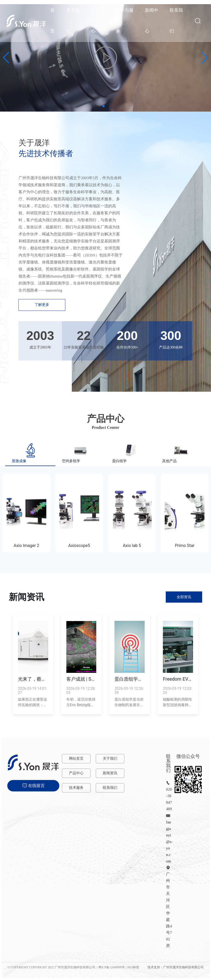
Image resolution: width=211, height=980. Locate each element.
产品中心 (76, 773)
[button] (104, 106)
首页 (52, 21)
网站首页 (76, 759)
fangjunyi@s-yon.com (169, 842)
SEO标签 (133, 967)
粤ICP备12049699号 (112, 967)
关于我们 (110, 759)
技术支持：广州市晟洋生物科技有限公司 (176, 967)
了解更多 (42, 305)
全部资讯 (184, 597)
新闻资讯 (110, 773)
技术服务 (76, 788)
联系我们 (110, 788)
